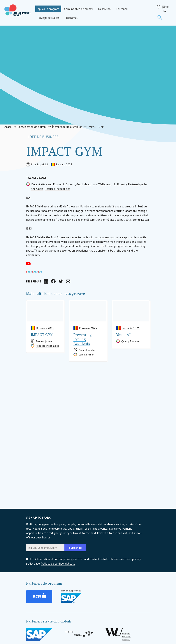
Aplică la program (48, 9)
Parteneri (122, 9)
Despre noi (105, 9)
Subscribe (75, 548)
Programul (71, 18)
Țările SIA (165, 9)
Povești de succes (49, 18)
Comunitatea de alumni (79, 9)
